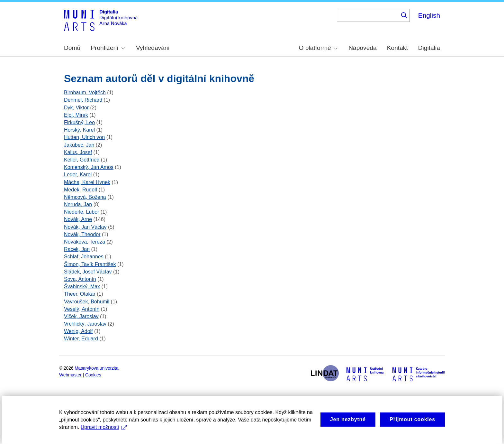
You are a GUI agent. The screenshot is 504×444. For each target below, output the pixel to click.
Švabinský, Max (82, 287)
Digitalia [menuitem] (429, 48)
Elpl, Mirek (76, 115)
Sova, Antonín (80, 279)
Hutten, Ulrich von (84, 137)
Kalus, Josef (78, 152)
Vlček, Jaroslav (81, 316)
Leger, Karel (78, 175)
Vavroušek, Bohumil (87, 302)
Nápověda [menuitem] (362, 48)
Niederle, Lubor (81, 212)
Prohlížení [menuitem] (108, 48)
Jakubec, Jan (79, 145)
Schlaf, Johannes (84, 257)
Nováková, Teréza (85, 242)
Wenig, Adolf (78, 331)
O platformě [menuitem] (318, 48)
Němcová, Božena (85, 197)
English (429, 15)
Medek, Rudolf (81, 190)
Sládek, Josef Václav (88, 272)
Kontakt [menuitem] (397, 48)
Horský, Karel (79, 130)
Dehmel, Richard (83, 100)
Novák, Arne (78, 219)
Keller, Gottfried (82, 160)
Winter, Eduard (81, 339)
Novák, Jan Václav (85, 227)
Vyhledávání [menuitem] (153, 48)
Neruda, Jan (78, 204)
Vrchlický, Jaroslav (85, 324)
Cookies (93, 375)
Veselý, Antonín (82, 309)
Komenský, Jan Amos (89, 167)
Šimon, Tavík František (90, 264)
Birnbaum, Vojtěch (85, 92)
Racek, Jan (77, 249)
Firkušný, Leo (79, 122)
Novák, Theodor (82, 234)
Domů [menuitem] (72, 48)
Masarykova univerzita (96, 368)
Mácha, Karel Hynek (87, 182)
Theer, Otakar (80, 294)
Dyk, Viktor (76, 108)
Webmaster (70, 375)
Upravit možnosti (104, 438)
